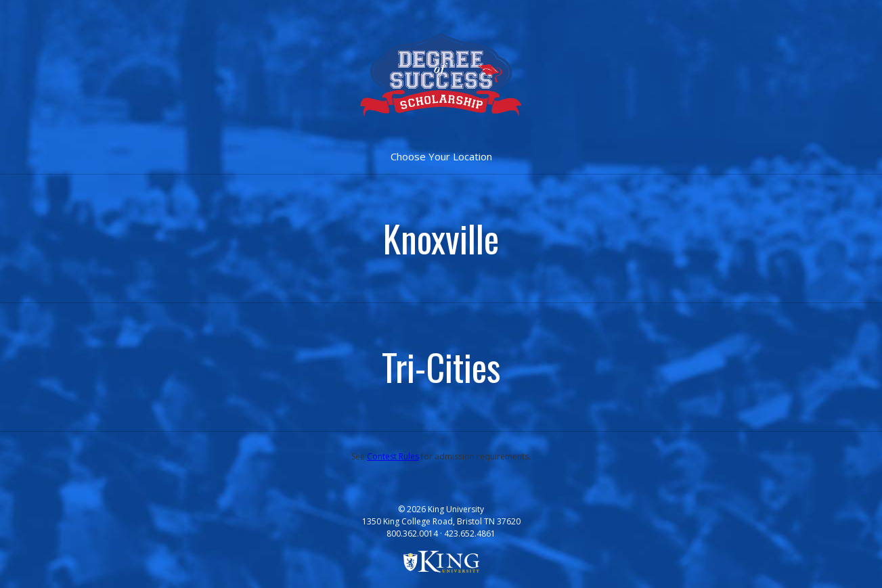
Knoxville (441, 238)
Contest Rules (393, 456)
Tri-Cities (441, 367)
